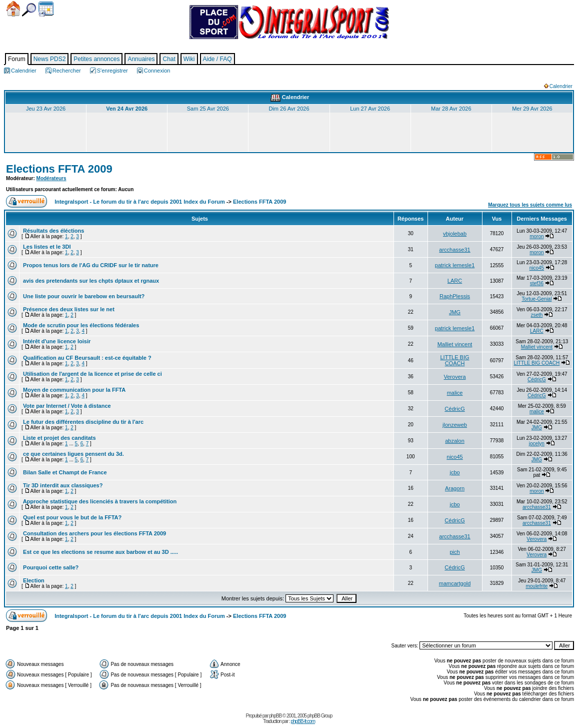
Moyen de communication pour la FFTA (73, 390)
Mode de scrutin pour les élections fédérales (80, 325)
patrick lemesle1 (455, 265)
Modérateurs (51, 178)
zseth (536, 315)
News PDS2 (50, 59)
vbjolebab (455, 234)
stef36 (537, 283)
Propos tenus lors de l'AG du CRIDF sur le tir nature (90, 265)
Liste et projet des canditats (59, 438)
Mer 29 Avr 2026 (532, 109)
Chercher (29, 10)
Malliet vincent (455, 344)
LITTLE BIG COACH (454, 360)
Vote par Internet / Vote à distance (66, 406)
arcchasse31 (454, 250)
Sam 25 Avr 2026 (208, 109)
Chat (169, 59)
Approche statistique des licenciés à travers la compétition (99, 501)
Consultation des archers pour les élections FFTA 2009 (94, 533)
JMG (455, 312)
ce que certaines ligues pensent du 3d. (73, 454)
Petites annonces (96, 59)
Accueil (13, 9)
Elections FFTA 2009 (59, 169)
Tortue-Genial (536, 299)
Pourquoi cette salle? (50, 567)
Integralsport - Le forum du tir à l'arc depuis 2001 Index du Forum (140, 202)
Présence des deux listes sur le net (68, 309)
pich (454, 552)
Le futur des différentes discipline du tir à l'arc (82, 422)
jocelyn (537, 444)
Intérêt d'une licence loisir (56, 341)
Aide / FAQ (217, 59)
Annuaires (141, 59)
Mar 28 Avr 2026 (451, 109)
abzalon (455, 441)
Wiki (189, 59)
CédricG (537, 380)
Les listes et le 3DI (46, 247)
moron (536, 236)
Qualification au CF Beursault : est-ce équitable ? (86, 358)
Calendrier (46, 9)
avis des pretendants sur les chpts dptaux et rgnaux (90, 281)
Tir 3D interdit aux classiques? (62, 485)
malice (455, 393)
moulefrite (536, 586)
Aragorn (455, 488)
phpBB (275, 716)
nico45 (537, 268)
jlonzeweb (455, 425)
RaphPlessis (455, 296)
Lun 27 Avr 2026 (370, 109)
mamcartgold (455, 583)
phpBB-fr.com (303, 721)
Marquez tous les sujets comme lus (530, 205)
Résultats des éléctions (53, 231)
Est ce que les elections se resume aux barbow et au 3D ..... (100, 552)
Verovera (455, 377)
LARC (455, 281)
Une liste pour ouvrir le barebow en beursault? (83, 296)
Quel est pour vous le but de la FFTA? (71, 517)
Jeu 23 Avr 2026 (46, 109)
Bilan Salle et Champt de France (64, 472)
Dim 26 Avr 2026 (289, 109)
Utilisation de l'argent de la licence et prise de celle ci (92, 374)
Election (33, 580)
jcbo (454, 472)
